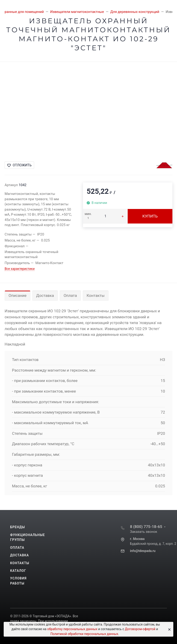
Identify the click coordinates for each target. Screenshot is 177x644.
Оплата (70, 295)
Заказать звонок (144, 532)
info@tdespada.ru (143, 551)
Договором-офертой (140, 629)
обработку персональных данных (72, 629)
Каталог (18, 571)
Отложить (19, 165)
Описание (18, 295)
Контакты (96, 295)
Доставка (45, 295)
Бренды (18, 527)
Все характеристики (20, 269)
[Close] (168, 629)
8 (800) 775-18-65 (146, 527)
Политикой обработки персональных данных (84, 634)
